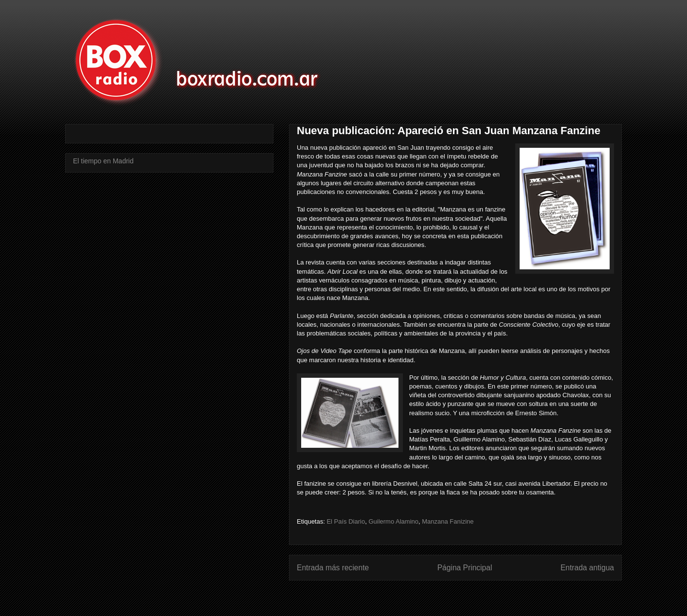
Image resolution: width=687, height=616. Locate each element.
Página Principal (465, 568)
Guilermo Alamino (393, 521)
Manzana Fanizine (448, 521)
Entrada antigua (587, 568)
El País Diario (346, 521)
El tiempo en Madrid (103, 161)
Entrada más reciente (333, 568)
